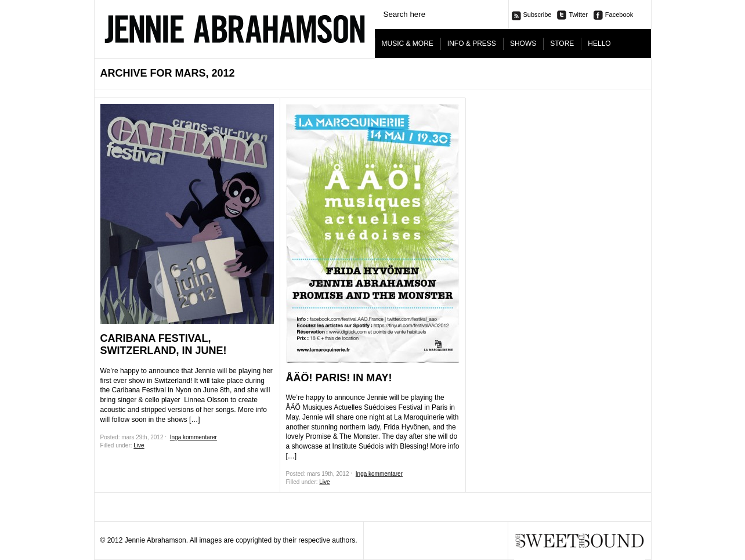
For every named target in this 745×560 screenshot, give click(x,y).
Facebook (619, 15)
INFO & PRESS (472, 44)
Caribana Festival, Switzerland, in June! (164, 345)
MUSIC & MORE (408, 44)
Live (139, 445)
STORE (562, 44)
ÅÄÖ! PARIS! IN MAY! (339, 378)
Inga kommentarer (194, 437)
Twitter (578, 15)
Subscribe (538, 15)
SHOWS (523, 44)
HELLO (599, 44)
